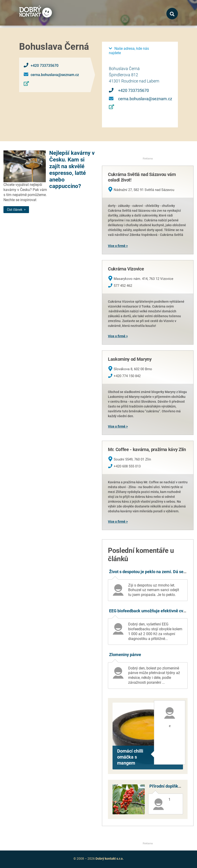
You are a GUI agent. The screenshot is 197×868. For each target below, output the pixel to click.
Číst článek (15, 210)
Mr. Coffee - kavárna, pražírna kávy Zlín (147, 449)
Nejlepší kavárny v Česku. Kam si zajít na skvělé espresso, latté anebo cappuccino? (72, 170)
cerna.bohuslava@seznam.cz (55, 75)
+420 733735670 (45, 66)
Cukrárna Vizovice (126, 269)
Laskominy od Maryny (130, 359)
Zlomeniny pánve (125, 655)
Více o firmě (117, 246)
